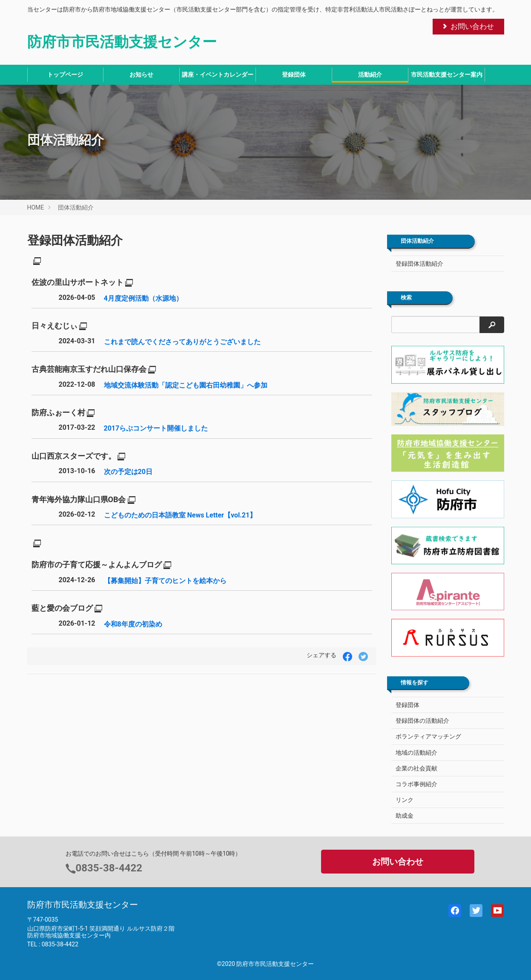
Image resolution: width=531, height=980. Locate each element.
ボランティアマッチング (428, 736)
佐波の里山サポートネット (77, 282)
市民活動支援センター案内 (447, 75)
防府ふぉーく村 (58, 412)
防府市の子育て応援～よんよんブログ (97, 565)
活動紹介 (370, 75)
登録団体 (294, 75)
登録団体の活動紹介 (422, 721)
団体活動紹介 (76, 207)
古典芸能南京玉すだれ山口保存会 (89, 369)
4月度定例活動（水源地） (143, 298)
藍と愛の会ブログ (62, 608)
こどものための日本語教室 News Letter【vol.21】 (180, 515)
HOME (36, 207)
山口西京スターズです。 (74, 456)
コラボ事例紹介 (416, 784)
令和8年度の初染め (133, 624)
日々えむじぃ (55, 326)
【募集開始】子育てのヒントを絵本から (165, 581)
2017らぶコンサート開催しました (156, 428)
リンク (405, 800)
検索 (406, 298)
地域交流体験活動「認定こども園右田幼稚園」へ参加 (186, 385)
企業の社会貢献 (416, 768)
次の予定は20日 (128, 472)
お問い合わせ (468, 26)
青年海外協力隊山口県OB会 (79, 499)
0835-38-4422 (109, 868)
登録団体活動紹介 (75, 240)
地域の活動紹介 (416, 753)
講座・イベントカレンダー (218, 75)
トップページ (65, 75)
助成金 (405, 816)
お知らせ (141, 75)
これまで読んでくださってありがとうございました (182, 342)
